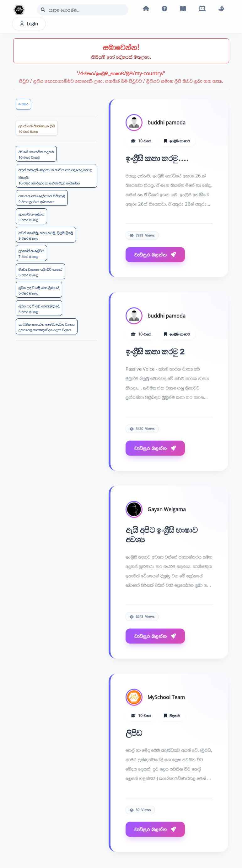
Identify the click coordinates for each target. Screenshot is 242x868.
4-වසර (23, 104)
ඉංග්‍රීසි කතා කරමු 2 (155, 352)
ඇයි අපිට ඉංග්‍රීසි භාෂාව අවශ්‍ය (162, 535)
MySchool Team (166, 698)
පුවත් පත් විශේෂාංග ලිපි (37, 129)
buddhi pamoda (167, 123)
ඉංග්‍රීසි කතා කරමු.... (157, 159)
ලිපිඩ (134, 733)
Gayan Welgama (167, 510)
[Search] (83, 10)
